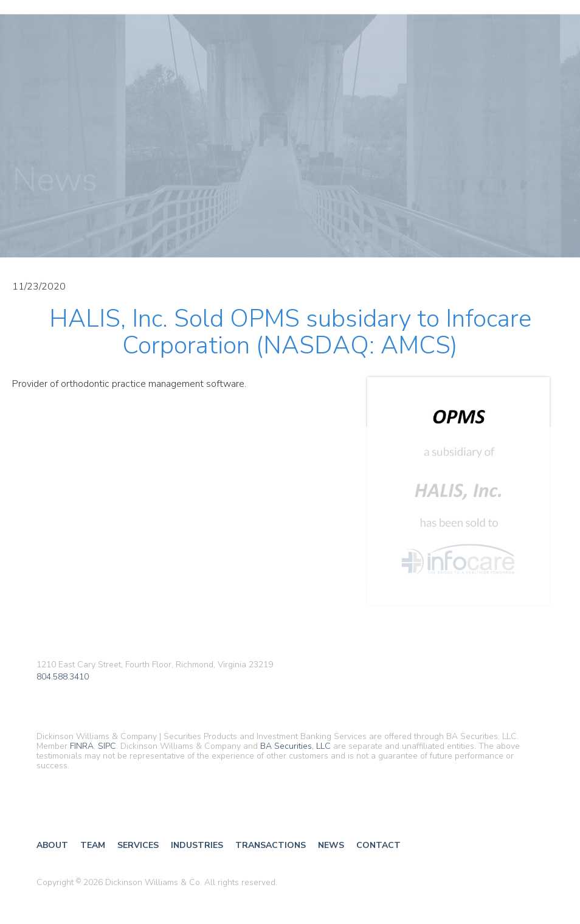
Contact (378, 845)
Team (93, 845)
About (52, 845)
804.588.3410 (63, 677)
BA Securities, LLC (295, 746)
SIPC (107, 746)
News (331, 845)
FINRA (82, 746)
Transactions (271, 845)
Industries (197, 845)
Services (138, 845)
